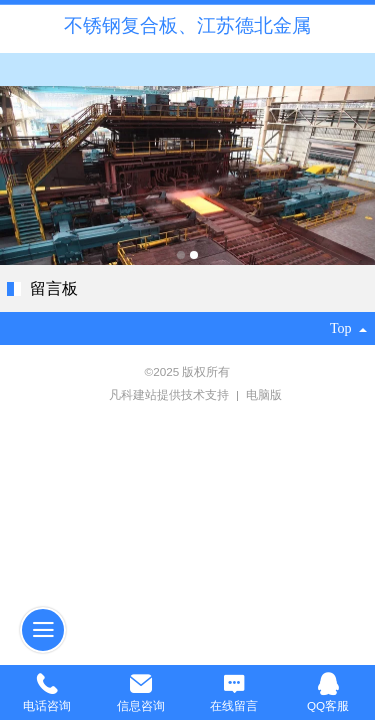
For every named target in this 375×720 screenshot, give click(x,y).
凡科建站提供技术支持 (162, 394)
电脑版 (264, 394)
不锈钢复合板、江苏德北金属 (187, 25)
